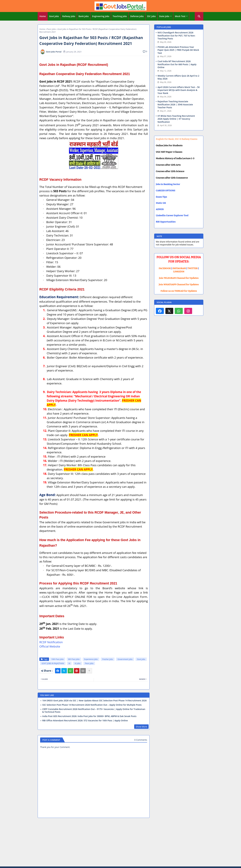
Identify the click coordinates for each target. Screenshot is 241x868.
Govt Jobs (54, 16)
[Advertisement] (120, 843)
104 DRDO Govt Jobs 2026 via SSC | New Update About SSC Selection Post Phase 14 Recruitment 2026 (94, 701)
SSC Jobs (151, 16)
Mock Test (180, 16)
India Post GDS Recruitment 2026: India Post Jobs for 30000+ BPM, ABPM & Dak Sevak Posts (89, 716)
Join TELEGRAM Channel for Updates (179, 278)
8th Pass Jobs (74, 659)
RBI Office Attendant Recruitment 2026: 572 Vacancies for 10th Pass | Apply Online (85, 721)
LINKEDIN (179, 272)
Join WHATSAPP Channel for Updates (179, 284)
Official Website (50, 646)
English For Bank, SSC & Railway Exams (177, 139)
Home (43, 16)
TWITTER (192, 268)
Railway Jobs (69, 16)
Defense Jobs (137, 16)
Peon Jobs (51, 29)
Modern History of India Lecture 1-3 (175, 158)
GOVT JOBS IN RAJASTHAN (53, 663)
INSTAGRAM (179, 268)
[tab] (43, 16)
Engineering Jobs (101, 16)
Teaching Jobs (120, 16)
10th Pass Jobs (57, 659)
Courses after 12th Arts (168, 165)
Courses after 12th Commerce (172, 178)
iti (69, 663)
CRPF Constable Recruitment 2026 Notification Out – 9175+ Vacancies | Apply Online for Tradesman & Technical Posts (94, 711)
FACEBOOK (165, 268)
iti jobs (78, 663)
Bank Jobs (84, 16)
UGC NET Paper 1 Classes (169, 152)
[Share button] (89, 671)
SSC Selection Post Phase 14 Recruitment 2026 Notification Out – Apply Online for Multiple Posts (92, 705)
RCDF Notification (51, 642)
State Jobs (164, 16)
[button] (199, 16)
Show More (141, 727)
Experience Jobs (91, 659)
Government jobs (125, 659)
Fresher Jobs (108, 659)
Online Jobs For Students (169, 145)
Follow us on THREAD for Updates (179, 291)
